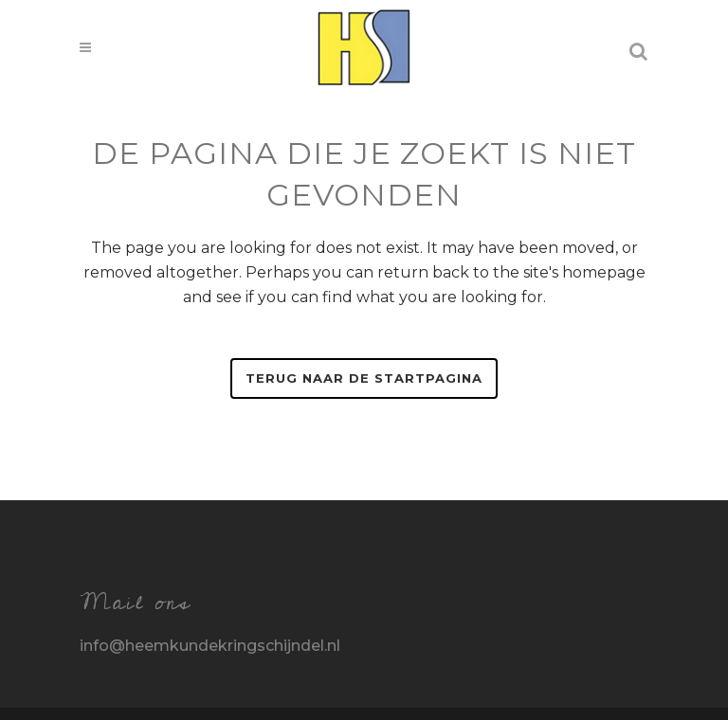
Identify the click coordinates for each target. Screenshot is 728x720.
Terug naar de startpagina (364, 378)
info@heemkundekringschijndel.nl (210, 646)
